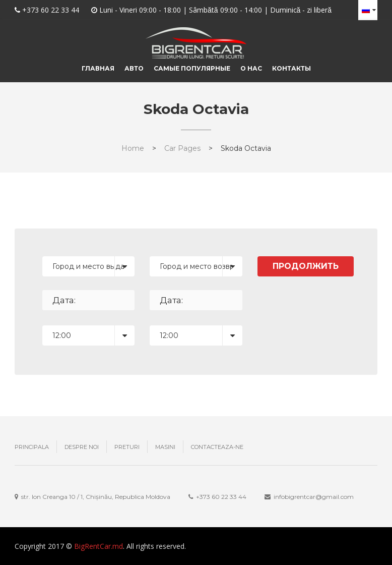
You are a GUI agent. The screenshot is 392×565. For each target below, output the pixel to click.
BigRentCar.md (99, 546)
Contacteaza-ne (217, 447)
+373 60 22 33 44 (51, 10)
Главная (98, 68)
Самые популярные (192, 68)
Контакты (291, 68)
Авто (134, 68)
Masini (165, 447)
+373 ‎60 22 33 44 (221, 497)
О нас (251, 68)
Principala (32, 447)
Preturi (127, 447)
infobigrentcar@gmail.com (314, 497)
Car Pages (182, 148)
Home (133, 148)
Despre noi (82, 447)
